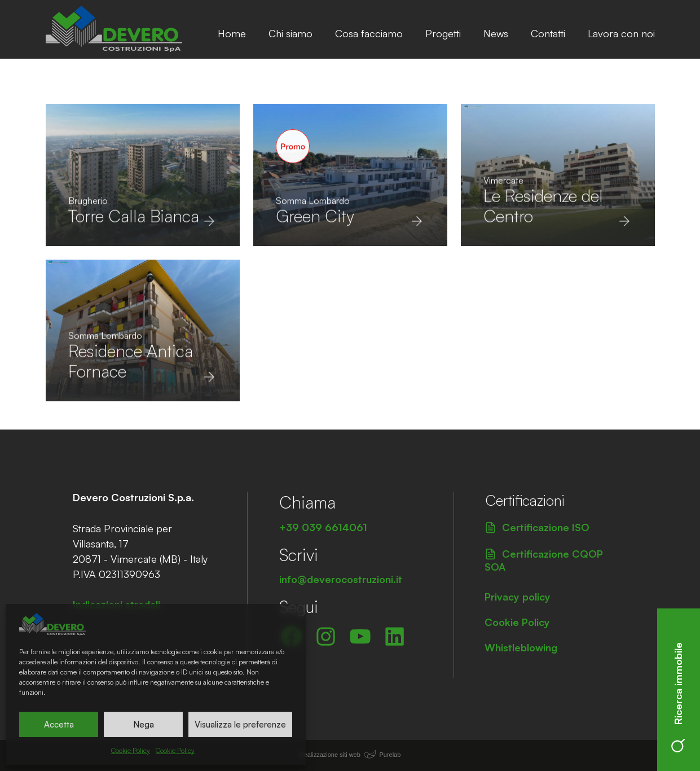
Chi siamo (290, 33)
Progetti (443, 33)
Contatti (548, 33)
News (496, 33)
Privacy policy (518, 597)
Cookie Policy (131, 750)
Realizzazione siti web (330, 755)
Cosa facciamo (369, 33)
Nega (144, 724)
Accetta (59, 724)
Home (232, 33)
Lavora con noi (621, 33)
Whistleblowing (521, 647)
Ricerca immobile (678, 697)
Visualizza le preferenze (240, 724)
